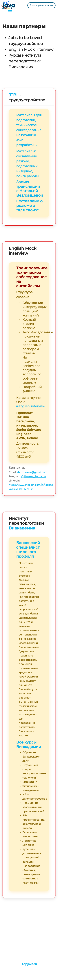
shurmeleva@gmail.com (32, 472)
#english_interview (31, 406)
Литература (10, 933)
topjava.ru (30, 964)
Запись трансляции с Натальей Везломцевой (30, 189)
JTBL (14, 95)
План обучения (12, 924)
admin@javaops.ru (23, 944)
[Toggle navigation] (10, 12)
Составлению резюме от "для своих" (29, 206)
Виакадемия (22, 528)
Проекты (8, 916)
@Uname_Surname (34, 476)
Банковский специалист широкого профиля (28, 549)
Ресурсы (8, 929)
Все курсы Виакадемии (29, 744)
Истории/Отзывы (13, 920)
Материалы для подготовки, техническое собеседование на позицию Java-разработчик (29, 130)
